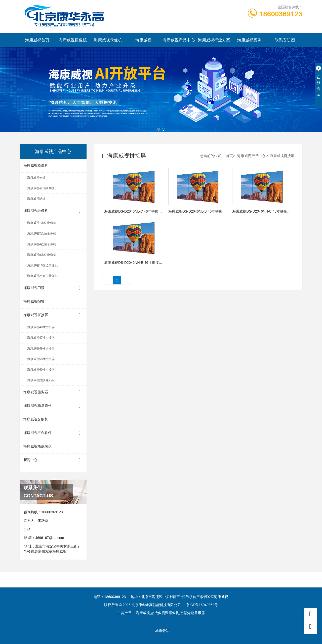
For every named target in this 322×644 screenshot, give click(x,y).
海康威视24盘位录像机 (42, 276)
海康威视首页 (37, 40)
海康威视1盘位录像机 (42, 223)
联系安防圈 (285, 40)
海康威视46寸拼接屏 (41, 327)
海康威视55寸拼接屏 (41, 359)
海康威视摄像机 (73, 40)
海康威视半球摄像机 (41, 188)
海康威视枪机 (36, 178)
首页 (229, 156)
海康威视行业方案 (214, 40)
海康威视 (143, 40)
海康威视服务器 (53, 392)
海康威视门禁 (53, 288)
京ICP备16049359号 (202, 605)
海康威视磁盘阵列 (53, 406)
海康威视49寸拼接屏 (41, 349)
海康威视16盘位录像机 (42, 265)
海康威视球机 (36, 199)
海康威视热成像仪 (53, 447)
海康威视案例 (249, 40)
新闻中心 (53, 460)
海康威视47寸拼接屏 (41, 338)
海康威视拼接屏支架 (41, 380)
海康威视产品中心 (179, 40)
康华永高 (49, 592)
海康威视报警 (53, 302)
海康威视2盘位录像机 (42, 233)
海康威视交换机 (53, 419)
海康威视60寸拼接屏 (41, 370)
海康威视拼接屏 (53, 315)
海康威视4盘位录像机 (42, 244)
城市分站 (162, 631)
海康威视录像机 (108, 40)
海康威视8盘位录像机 (42, 255)
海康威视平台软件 (53, 433)
